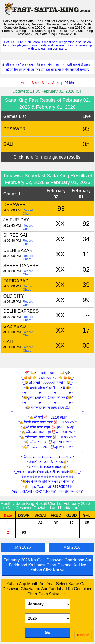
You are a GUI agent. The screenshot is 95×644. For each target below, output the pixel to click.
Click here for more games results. (48, 157)
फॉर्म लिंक (69, 83)
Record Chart (28, 212)
